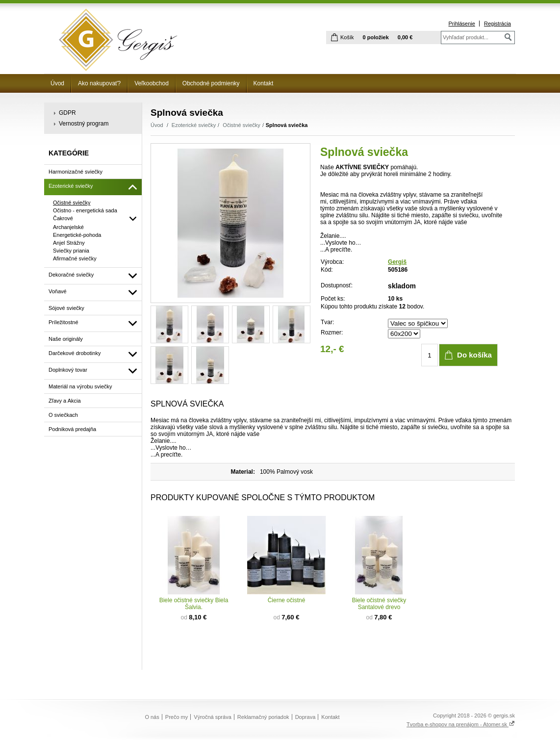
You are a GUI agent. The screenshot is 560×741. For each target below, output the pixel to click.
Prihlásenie (461, 24)
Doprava (305, 717)
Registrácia (497, 24)
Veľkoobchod (152, 83)
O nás (152, 717)
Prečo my (177, 717)
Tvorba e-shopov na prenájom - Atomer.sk (461, 724)
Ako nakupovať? (99, 83)
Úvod (57, 83)
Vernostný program (84, 124)
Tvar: (327, 322)
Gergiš (397, 262)
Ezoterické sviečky (194, 125)
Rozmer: (332, 332)
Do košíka (474, 355)
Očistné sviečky (241, 125)
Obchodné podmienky (211, 83)
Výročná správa (212, 717)
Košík (347, 37)
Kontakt (264, 83)
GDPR (67, 113)
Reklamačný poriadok (263, 717)
